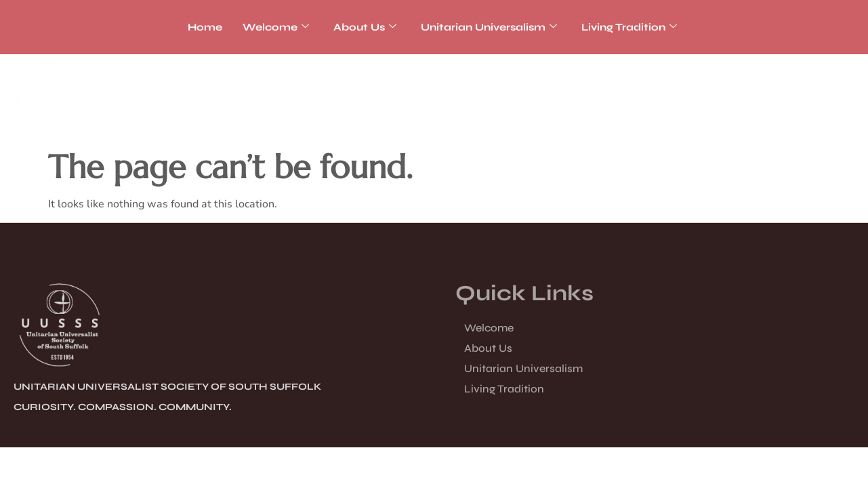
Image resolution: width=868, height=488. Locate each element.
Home (205, 27)
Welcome (276, 27)
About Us (365, 27)
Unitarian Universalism (489, 27)
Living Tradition (629, 27)
